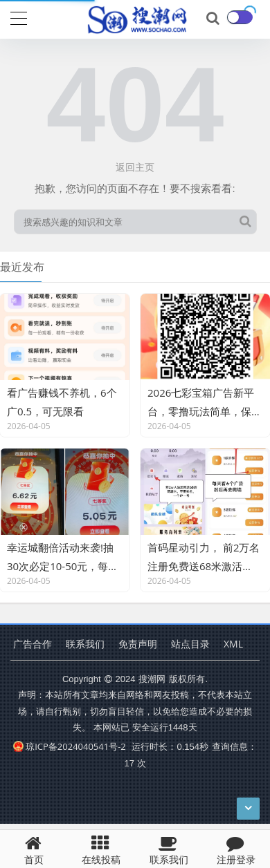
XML (233, 644)
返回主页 (135, 167)
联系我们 (85, 644)
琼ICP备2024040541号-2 (70, 746)
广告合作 (33, 644)
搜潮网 (152, 679)
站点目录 (190, 644)
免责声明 (138, 644)
